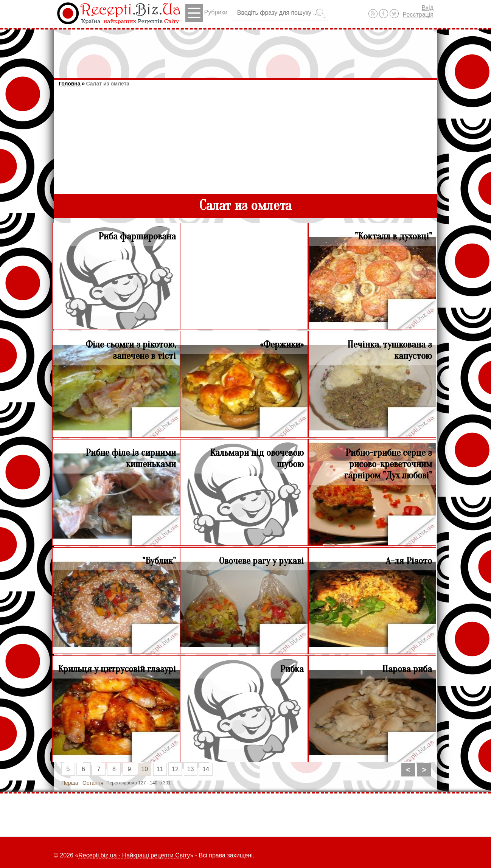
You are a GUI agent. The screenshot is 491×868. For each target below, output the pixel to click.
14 (206, 769)
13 (191, 769)
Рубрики (206, 13)
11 (160, 769)
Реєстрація (418, 15)
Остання (93, 783)
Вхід (428, 8)
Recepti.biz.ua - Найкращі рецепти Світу (134, 855)
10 (145, 769)
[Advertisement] (245, 50)
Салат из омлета (108, 84)
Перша (70, 783)
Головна (70, 84)
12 (175, 769)
